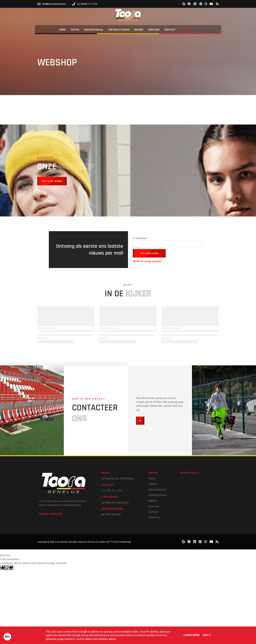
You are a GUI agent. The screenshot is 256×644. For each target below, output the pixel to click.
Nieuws (153, 501)
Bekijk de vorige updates (147, 261)
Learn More (192, 635)
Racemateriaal (157, 490)
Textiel (152, 484)
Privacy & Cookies (97, 542)
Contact (153, 512)
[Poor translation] (9, 568)
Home (152, 478)
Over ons (154, 506)
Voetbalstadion (158, 495)
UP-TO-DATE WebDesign (119, 542)
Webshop (154, 517)
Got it (207, 635)
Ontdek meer (52, 181)
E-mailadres (140, 238)
